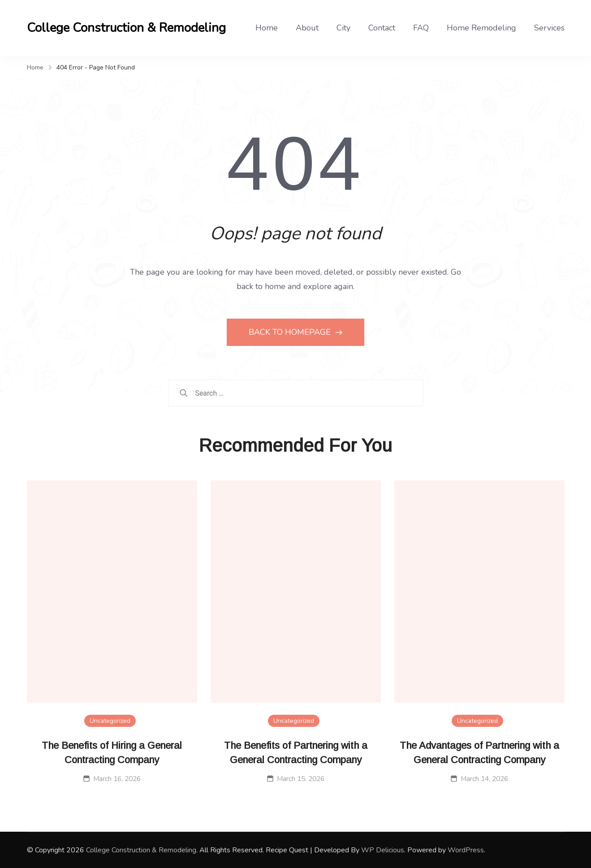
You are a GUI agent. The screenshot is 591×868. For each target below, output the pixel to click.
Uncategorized (110, 721)
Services (549, 28)
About (307, 28)
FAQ (421, 28)
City (343, 28)
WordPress (466, 850)
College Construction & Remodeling (126, 28)
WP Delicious (383, 850)
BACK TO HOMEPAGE (291, 332)
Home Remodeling (481, 28)
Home (267, 28)
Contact (382, 28)
